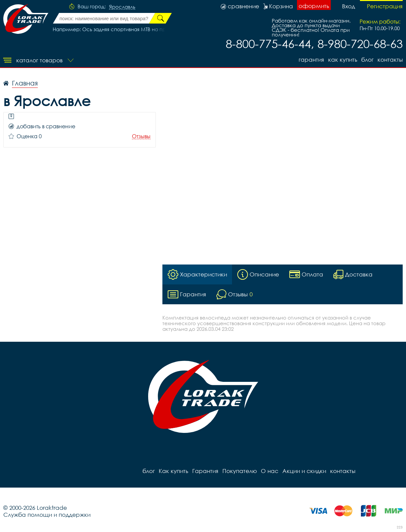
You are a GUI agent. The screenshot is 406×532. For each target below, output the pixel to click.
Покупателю (240, 471)
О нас (270, 471)
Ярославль (122, 7)
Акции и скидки (304, 471)
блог (367, 59)
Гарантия (311, 59)
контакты (390, 59)
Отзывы (141, 136)
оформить (314, 6)
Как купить (343, 59)
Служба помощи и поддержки (47, 515)
